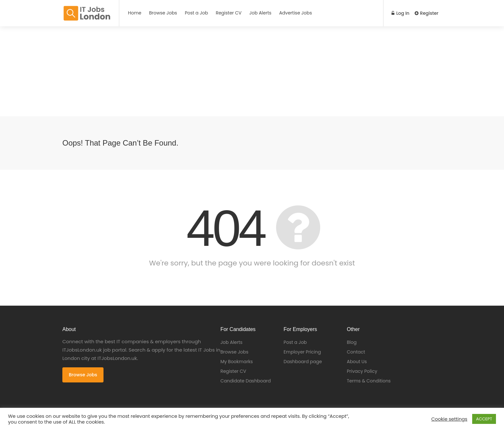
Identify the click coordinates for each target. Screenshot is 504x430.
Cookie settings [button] (449, 419)
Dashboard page (303, 362)
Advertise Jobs (295, 13)
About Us (357, 362)
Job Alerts (261, 13)
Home (135, 13)
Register (427, 13)
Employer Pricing (302, 352)
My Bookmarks (237, 362)
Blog (352, 342)
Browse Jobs (163, 13)
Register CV (229, 13)
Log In (401, 13)
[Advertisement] (193, 71)
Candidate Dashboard (246, 381)
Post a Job (196, 13)
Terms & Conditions (369, 381)
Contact (356, 352)
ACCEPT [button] (484, 419)
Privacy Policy (362, 371)
